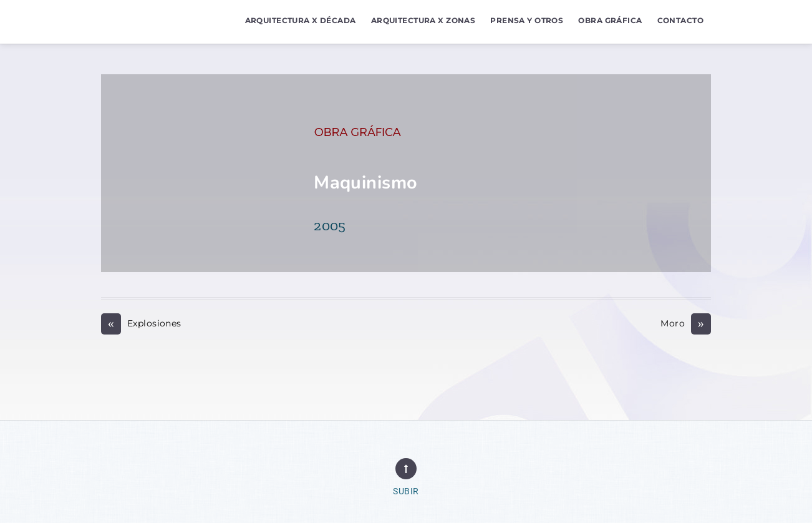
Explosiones (141, 324)
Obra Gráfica (610, 20)
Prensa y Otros (527, 20)
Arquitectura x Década (301, 20)
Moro (686, 324)
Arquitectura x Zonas (423, 20)
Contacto (680, 20)
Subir (406, 491)
